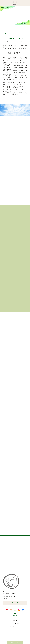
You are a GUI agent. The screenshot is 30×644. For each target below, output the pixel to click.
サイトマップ (15, 630)
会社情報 (15, 620)
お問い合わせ (15, 642)
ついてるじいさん (16, 635)
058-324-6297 (15, 603)
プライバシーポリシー (15, 627)
